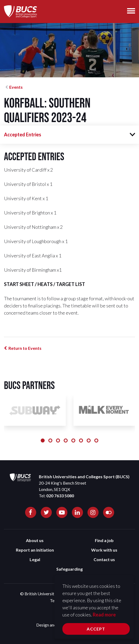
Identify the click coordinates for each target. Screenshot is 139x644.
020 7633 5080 (60, 496)
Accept (96, 629)
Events (16, 87)
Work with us (104, 550)
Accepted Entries (23, 135)
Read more (104, 615)
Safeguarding (69, 569)
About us (35, 540)
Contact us (104, 559)
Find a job (104, 540)
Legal (35, 559)
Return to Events (25, 348)
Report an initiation (35, 550)
